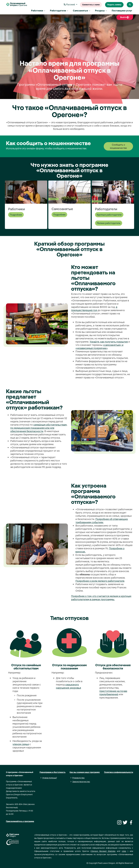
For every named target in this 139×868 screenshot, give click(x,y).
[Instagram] (119, 822)
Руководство (78, 778)
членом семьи (21, 744)
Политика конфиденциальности (119, 772)
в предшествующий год (94, 309)
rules (124, 851)
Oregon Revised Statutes (103, 851)
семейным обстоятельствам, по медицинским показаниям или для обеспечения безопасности (39, 428)
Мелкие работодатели (109, 223)
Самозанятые (82, 11)
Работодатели (59, 11)
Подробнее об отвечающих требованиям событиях (102, 521)
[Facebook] (131, 822)
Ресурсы (101, 11)
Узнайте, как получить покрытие (109, 342)
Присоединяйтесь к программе (20, 821)
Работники (38, 11)
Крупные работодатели (109, 215)
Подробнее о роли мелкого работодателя (100, 581)
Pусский (70, 5)
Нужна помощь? (50, 778)
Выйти (125, 18)
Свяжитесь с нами (91, 5)
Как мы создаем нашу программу (85, 772)
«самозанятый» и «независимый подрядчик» (99, 347)
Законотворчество (81, 782)
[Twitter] (125, 822)
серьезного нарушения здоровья (68, 686)
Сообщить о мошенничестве (118, 146)
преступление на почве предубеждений (113, 693)
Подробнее (16, 215)
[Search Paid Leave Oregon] (130, 5)
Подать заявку (114, 5)
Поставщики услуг (122, 11)
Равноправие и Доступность (53, 772)
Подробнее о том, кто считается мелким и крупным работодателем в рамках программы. (101, 598)
